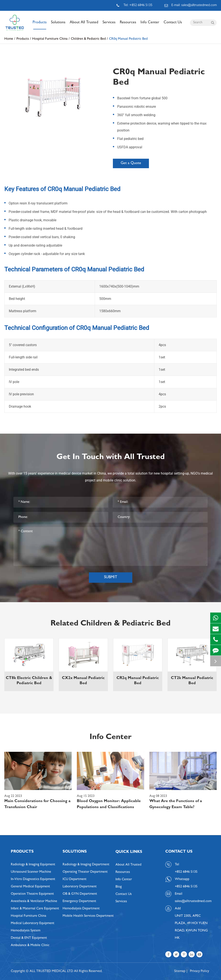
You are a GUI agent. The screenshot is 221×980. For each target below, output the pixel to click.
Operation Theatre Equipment (32, 894)
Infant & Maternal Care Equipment (35, 909)
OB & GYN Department (80, 894)
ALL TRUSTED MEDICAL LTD (51, 971)
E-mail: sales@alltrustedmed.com (191, 5)
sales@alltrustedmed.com (193, 901)
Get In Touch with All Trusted (111, 458)
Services (109, 25)
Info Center (150, 25)
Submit (111, 578)
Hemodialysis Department (81, 909)
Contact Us (173, 25)
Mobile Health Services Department (88, 916)
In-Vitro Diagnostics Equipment (33, 879)
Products (40, 25)
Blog (119, 887)
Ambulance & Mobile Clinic (30, 945)
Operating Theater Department (85, 872)
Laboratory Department (80, 887)
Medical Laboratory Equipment (33, 923)
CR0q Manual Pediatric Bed (128, 39)
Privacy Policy (200, 971)
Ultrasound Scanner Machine (31, 872)
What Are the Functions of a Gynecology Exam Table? (176, 804)
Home (9, 39)
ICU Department (75, 879)
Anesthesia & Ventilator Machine (34, 901)
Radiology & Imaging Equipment (33, 865)
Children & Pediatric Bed (88, 39)
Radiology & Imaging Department (86, 865)
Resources (128, 25)
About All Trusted (84, 25)
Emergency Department (79, 901)
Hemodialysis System (26, 931)
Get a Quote (131, 163)
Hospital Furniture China (50, 39)
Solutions (58, 25)
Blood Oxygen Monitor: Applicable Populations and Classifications (109, 804)
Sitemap (180, 971)
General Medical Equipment (30, 887)
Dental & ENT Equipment (29, 938)
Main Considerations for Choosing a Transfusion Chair (37, 804)
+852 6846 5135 (186, 887)
